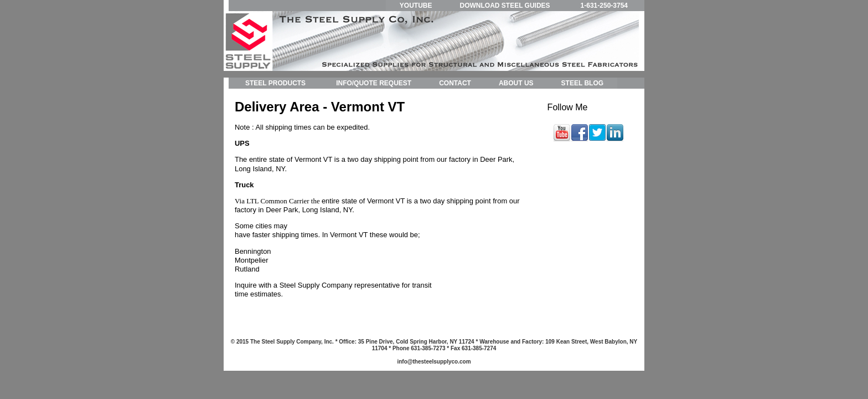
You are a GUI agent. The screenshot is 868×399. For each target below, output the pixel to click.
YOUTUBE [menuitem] (416, 6)
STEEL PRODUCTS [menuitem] (275, 83)
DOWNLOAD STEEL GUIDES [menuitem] (505, 6)
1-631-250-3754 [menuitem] (604, 6)
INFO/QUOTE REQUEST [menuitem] (374, 83)
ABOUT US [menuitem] (516, 83)
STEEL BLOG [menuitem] (582, 83)
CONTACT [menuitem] (455, 83)
